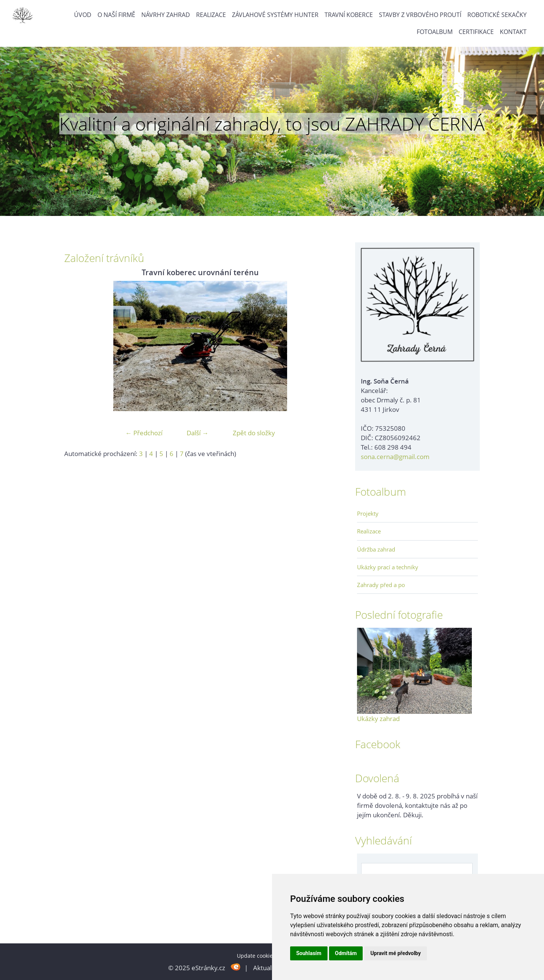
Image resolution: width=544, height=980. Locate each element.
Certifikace (476, 32)
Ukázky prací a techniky (388, 567)
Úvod (83, 15)
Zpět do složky (254, 433)
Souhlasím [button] (309, 953)
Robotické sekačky (497, 15)
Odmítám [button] (346, 953)
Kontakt (513, 32)
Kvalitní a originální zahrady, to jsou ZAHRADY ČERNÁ (272, 124)
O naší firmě (116, 15)
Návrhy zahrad (166, 15)
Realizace (211, 15)
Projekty (368, 513)
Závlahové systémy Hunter (275, 15)
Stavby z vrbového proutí (420, 15)
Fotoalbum (435, 32)
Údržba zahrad (376, 549)
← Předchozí (144, 433)
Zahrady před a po (381, 585)
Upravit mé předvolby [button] (395, 953)
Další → (198, 433)
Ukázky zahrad (378, 719)
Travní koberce (349, 15)
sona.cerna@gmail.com (395, 457)
